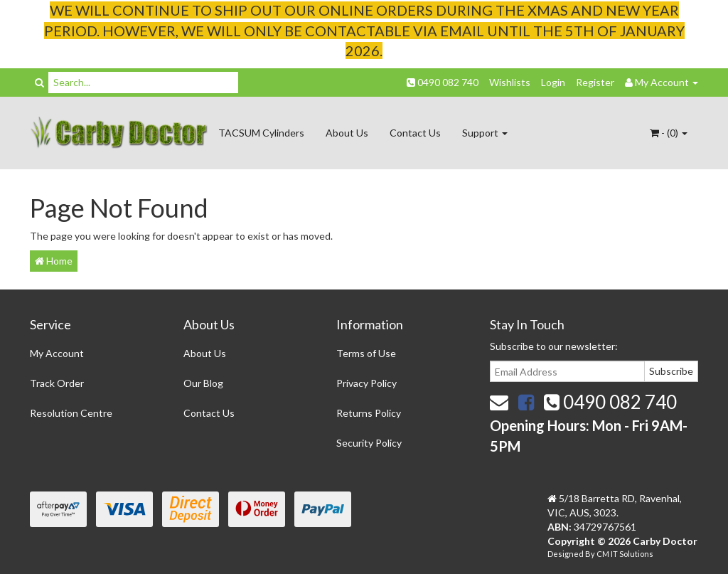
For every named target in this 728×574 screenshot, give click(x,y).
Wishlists (510, 82)
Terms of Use (366, 353)
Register (595, 82)
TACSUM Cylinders (261, 133)
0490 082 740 (443, 82)
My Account (57, 353)
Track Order (57, 383)
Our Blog (203, 383)
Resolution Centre (71, 413)
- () (669, 133)
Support (485, 133)
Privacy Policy (366, 383)
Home (54, 261)
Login (553, 82)
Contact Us (415, 133)
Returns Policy (369, 413)
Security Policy (369, 443)
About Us (347, 133)
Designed (566, 554)
